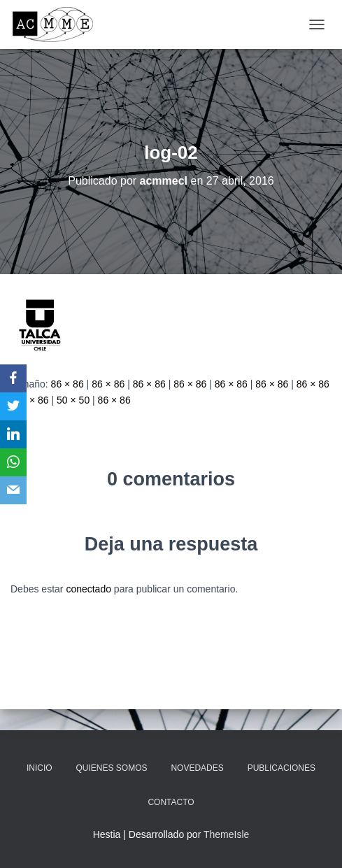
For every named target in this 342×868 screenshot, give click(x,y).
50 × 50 (73, 400)
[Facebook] (13, 378)
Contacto (171, 802)
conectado (88, 589)
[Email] (13, 490)
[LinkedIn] (13, 434)
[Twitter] (13, 406)
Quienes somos (112, 768)
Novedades (197, 768)
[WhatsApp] (13, 462)
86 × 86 (67, 384)
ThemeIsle (226, 834)
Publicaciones (282, 768)
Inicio (40, 768)
